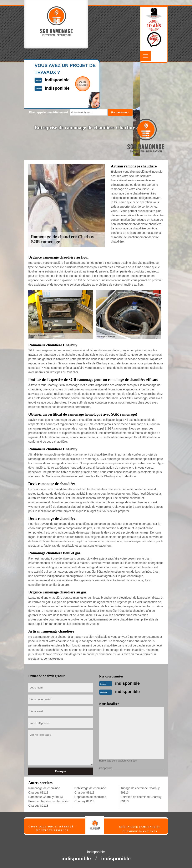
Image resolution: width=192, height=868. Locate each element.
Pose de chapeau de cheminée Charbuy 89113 (48, 803)
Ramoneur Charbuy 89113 (46, 797)
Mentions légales (52, 830)
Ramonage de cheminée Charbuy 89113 (44, 790)
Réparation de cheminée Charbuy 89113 (90, 799)
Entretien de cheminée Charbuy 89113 (141, 799)
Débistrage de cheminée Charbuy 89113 (90, 790)
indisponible (127, 683)
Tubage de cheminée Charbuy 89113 (140, 790)
